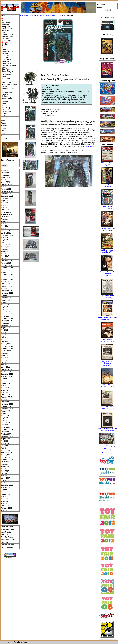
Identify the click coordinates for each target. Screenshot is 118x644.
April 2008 (5, 448)
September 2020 (7, 219)
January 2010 (6, 399)
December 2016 (7, 265)
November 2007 (7, 459)
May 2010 (5, 390)
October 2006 (6, 490)
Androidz (6, 25)
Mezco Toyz (7, 108)
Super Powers (8, 71)
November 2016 (7, 268)
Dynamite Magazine (107, 185)
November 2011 (7, 349)
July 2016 (4, 272)
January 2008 (6, 455)
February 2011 (6, 369)
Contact (4, 138)
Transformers (7, 75)
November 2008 (7, 432)
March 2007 (5, 478)
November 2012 (7, 321)
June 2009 (5, 416)
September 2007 (7, 464)
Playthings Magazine (107, 228)
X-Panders (6, 79)
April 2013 (5, 309)
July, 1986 (107, 298)
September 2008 (7, 436)
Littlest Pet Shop (8, 52)
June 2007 (5, 471)
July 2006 (4, 496)
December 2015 (7, 275)
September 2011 (7, 353)
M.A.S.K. (6, 57)
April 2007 (5, 476)
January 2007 (6, 483)
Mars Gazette (6, 532)
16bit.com (5, 535)
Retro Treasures (7, 547)
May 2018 (5, 240)
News (3, 16)
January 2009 (6, 427)
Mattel (4, 106)
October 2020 (6, 217)
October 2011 (6, 351)
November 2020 (7, 214)
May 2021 (5, 205)
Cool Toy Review (7, 537)
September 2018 (7, 235)
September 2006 (7, 492)
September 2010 (7, 381)
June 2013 (5, 305)
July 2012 (4, 330)
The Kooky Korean (8, 529)
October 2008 (6, 434)
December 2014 (7, 279)
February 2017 (6, 261)
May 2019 (5, 228)
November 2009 (7, 404)
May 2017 (5, 258)
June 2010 (5, 388)
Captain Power (8, 34)
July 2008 (4, 441)
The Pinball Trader (107, 296)
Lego (4, 104)
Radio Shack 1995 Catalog (107, 207)
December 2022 (7, 191)
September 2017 (7, 249)
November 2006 (7, 487)
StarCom (6, 67)
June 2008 (5, 443)
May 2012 (5, 335)
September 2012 (7, 325)
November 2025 (7, 173)
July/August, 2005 (107, 319)
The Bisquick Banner (107, 407)
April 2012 (5, 337)
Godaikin (6, 46)
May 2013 (5, 307)
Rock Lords (6, 63)
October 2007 (6, 462)
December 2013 (7, 291)
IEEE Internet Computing (107, 317)
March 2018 (5, 244)
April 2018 (5, 242)
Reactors (6, 61)
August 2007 (6, 466)
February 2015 (6, 277)
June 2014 (5, 281)
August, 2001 (107, 276)
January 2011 (6, 372)
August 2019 (6, 221)
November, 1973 (107, 341)
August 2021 (6, 201)
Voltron (5, 77)
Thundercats (7, 73)
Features (4, 126)
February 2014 (6, 286)
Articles (4, 128)
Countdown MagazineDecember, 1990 (107, 386)
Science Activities (107, 339)
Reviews (4, 123)
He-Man (5, 54)
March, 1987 (107, 230)
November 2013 (7, 293)
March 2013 (5, 312)
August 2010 (6, 383)
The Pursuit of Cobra (41, 15)
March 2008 (5, 450)
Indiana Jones (7, 48)
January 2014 (6, 288)
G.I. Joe (28, 15)
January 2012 (6, 344)
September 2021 (7, 198)
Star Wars (6, 69)
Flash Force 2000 (9, 40)
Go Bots (5, 44)
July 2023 (4, 187)
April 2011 (5, 365)
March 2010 (5, 395)
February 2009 (6, 425)
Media (3, 131)
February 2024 (6, 184)
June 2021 (5, 203)
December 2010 (7, 374)
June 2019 (5, 226)
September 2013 (7, 298)
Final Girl (4, 542)
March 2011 (5, 367)
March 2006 (5, 506)
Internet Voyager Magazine (107, 164)
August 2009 (6, 411)
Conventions (107, 453)
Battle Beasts (7, 29)
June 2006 (5, 499)
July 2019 (4, 224)
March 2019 (5, 231)
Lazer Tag (6, 50)
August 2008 (6, 439)
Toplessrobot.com (8, 540)
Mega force (6, 59)
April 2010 (5, 392)
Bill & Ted (6, 31)
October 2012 (6, 323)
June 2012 (5, 332)
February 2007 (6, 480)
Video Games (6, 118)
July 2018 (4, 238)
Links (3, 133)
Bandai (5, 86)
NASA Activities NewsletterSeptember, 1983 (107, 430)
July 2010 (4, 386)
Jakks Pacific (7, 98)
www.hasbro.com (87, 146)
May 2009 (5, 418)
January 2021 (6, 212)
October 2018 (6, 233)
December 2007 (7, 457)
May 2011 (5, 362)
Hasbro (5, 94)
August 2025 (6, 177)
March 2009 (5, 423)
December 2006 (7, 485)
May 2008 (5, 446)
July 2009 (4, 413)
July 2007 (4, 469)
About (3, 136)
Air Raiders (6, 23)
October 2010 (6, 379)
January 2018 (6, 247)
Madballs (6, 56)
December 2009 (7, 402)
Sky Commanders (9, 65)
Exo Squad (6, 38)
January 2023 (6, 189)
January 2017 (6, 263)
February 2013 (6, 314)
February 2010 (6, 397)
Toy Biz (5, 113)
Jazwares (6, 100)
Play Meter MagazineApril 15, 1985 (107, 251)
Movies (4, 120)
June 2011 (5, 360)
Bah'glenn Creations (10, 84)
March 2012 (5, 339)
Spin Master (7, 111)
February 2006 (6, 508)
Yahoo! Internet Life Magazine (107, 273)
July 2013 (4, 302)
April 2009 (5, 420)
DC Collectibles (8, 92)
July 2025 (4, 180)
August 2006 (6, 494)
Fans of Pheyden (7, 545)
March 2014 (5, 284)
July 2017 (4, 254)
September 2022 (7, 194)
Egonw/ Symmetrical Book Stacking (107, 447)
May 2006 (5, 501)
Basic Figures (56, 15)
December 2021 (7, 196)
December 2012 (7, 318)
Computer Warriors (9, 36)
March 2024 (5, 182)
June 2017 (5, 256)
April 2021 (5, 207)
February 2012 (6, 342)
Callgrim (5, 32)
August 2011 (6, 355)
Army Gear (6, 27)
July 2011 (4, 358)
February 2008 (6, 453)
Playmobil (6, 109)
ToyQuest (6, 115)
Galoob (5, 96)
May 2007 (5, 473)
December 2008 (7, 429)
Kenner (5, 102)
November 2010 (7, 376)
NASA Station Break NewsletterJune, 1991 (107, 363)
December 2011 (7, 346)
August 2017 (6, 251)
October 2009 (6, 406)
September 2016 (7, 270)
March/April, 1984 (107, 409)
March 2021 (5, 210)
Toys (22, 15)
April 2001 (5, 510)
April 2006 (5, 503)
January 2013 (6, 316)
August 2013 (6, 300)
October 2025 (6, 175)
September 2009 (7, 409)
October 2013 (6, 295)
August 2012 (6, 328)
